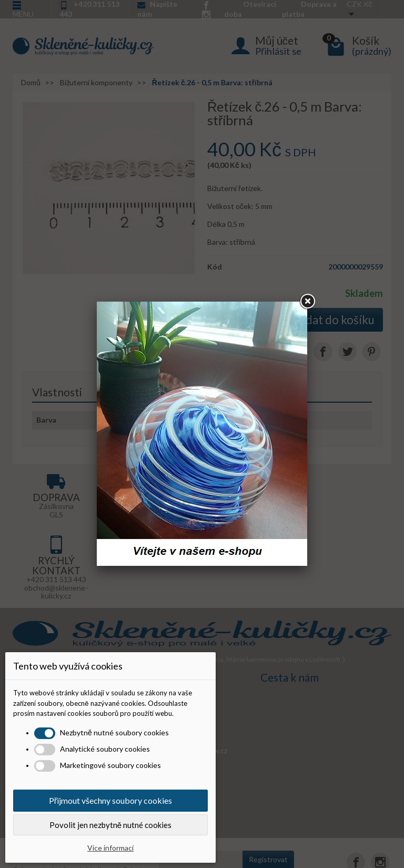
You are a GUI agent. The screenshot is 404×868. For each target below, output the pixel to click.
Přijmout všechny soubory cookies (110, 800)
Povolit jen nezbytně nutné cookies (110, 825)
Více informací (110, 848)
